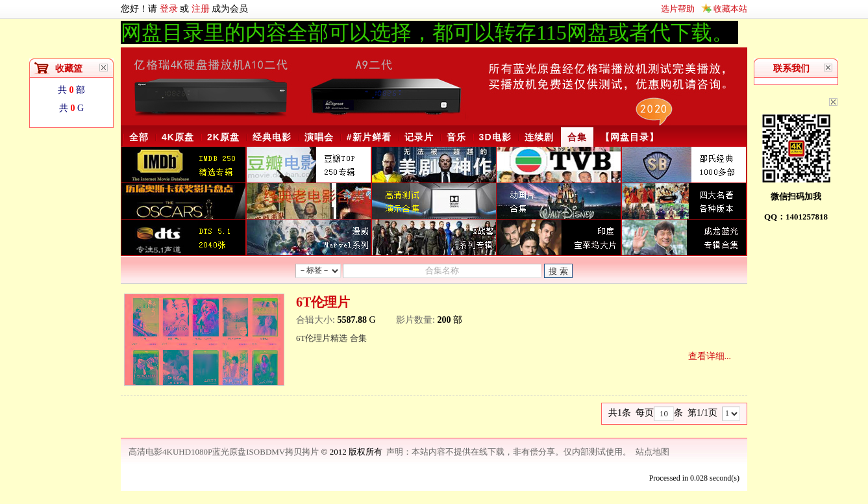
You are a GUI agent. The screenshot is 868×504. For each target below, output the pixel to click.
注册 (201, 9)
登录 (169, 9)
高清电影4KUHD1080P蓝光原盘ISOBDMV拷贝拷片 (225, 452)
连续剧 (539, 137)
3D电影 (495, 137)
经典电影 (272, 137)
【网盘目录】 (630, 137)
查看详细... (710, 356)
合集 (577, 137)
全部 (139, 137)
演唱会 (319, 137)
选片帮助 (678, 9)
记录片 (419, 137)
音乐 (456, 137)
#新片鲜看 (369, 137)
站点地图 (652, 452)
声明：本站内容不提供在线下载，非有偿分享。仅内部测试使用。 (509, 452)
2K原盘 (223, 137)
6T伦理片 (323, 302)
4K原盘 (178, 137)
